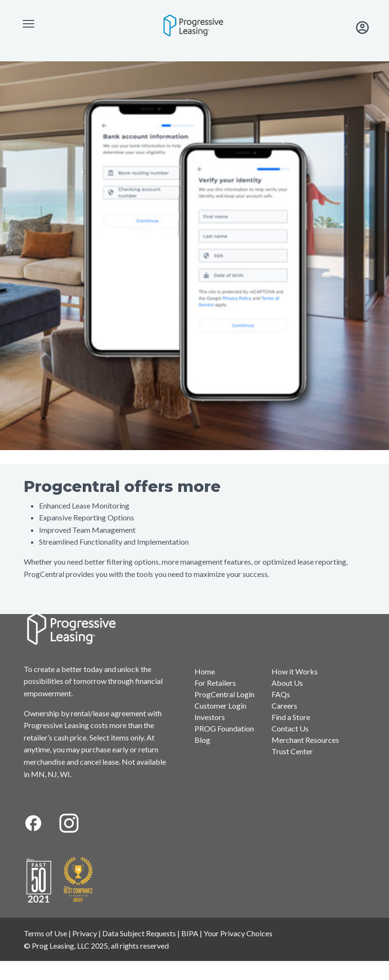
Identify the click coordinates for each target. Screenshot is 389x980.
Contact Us (290, 728)
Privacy (85, 933)
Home (205, 671)
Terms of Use (45, 933)
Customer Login (220, 706)
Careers (284, 706)
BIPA (190, 933)
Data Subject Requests (139, 933)
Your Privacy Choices (238, 933)
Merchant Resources (305, 740)
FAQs (281, 694)
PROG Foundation (224, 728)
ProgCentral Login (224, 694)
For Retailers (215, 683)
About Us (287, 683)
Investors (210, 717)
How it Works (295, 671)
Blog (202, 740)
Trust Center (292, 751)
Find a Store (291, 717)
